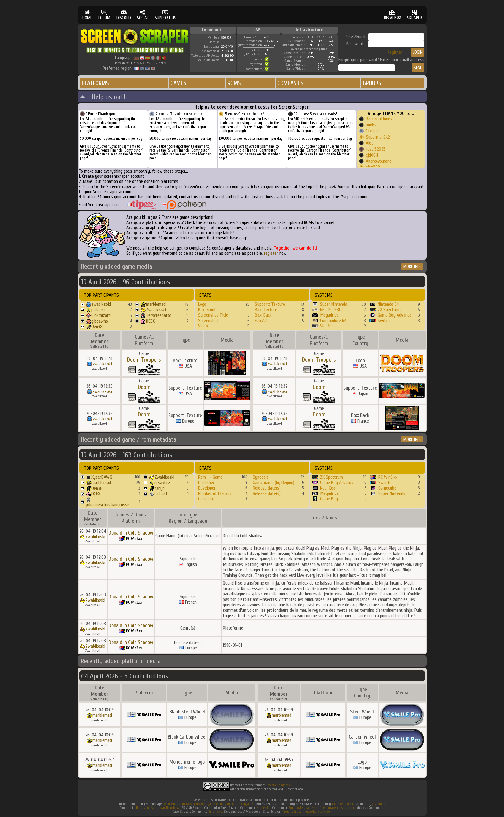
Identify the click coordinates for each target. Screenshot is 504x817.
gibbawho (100, 321)
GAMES (178, 83)
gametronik (215, 804)
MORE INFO (412, 267)
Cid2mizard (101, 315)
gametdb (231, 804)
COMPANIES (290, 83)
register (271, 253)
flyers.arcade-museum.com (337, 808)
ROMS (234, 83)
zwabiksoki (101, 304)
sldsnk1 (161, 494)
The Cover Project (342, 804)
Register (395, 52)
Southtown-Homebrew (165, 808)
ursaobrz (162, 483)
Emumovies (296, 808)
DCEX (150, 321)
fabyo (160, 488)
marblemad (156, 304)
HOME (87, 15)
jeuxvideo (200, 804)
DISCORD (124, 15)
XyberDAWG (102, 477)
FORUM (104, 15)
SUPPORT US (165, 15)
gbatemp (378, 804)
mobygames (246, 804)
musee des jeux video (317, 812)
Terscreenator (159, 315)
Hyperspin (143, 808)
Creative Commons (278, 785)
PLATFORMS (95, 83)
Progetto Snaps (292, 812)
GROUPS (372, 83)
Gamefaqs (185, 804)
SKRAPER (415, 15)
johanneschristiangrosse (108, 505)
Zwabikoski (156, 310)
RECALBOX (393, 15)
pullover (98, 310)
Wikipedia (170, 804)
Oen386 (98, 327)
